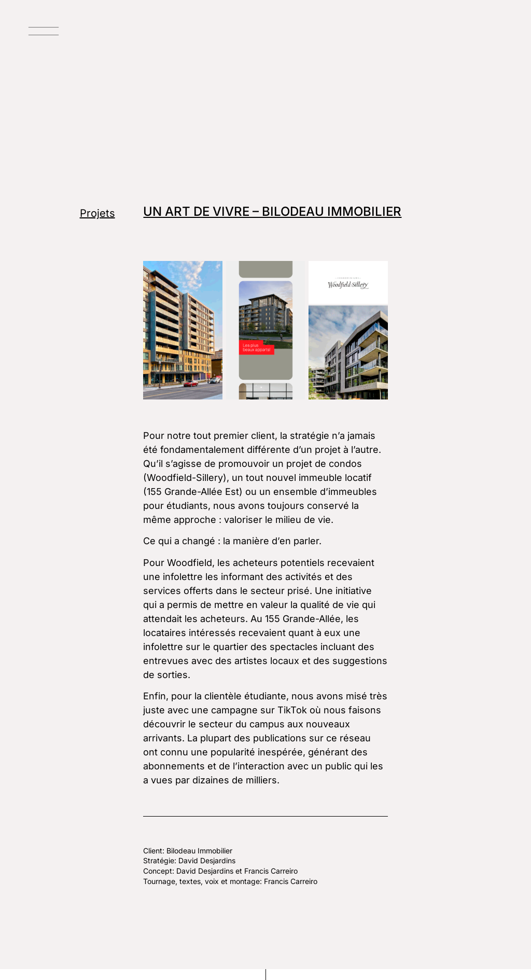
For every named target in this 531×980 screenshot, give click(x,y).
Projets (97, 213)
